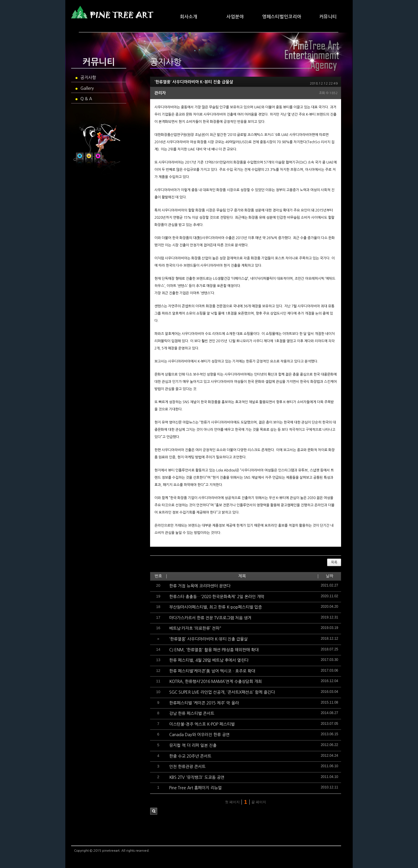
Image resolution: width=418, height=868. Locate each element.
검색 (154, 811)
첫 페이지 (232, 802)
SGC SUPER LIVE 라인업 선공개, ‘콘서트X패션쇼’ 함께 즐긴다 (222, 692)
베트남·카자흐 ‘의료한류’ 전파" (195, 628)
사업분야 (235, 17)
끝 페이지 (259, 802)
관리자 (160, 93)
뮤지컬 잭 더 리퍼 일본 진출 (193, 745)
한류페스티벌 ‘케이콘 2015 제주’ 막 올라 (204, 703)
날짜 (329, 576)
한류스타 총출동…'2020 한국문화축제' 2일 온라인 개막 (217, 597)
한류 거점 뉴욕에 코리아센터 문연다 (200, 586)
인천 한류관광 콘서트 (187, 767)
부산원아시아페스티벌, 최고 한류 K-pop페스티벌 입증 (216, 607)
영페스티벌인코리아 (282, 17)
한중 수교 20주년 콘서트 (190, 756)
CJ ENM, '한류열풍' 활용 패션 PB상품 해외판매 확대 (214, 650)
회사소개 (189, 17)
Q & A (84, 99)
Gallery (85, 88)
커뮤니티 (328, 17)
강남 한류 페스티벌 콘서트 (192, 713)
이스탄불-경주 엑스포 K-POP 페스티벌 (202, 724)
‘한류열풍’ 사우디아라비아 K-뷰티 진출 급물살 (194, 82)
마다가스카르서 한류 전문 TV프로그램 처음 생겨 (210, 618)
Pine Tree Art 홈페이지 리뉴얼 (196, 788)
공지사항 (86, 78)
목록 (334, 562)
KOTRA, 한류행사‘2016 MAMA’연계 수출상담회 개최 (216, 682)
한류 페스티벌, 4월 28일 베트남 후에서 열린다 (209, 660)
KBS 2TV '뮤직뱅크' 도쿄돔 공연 (197, 777)
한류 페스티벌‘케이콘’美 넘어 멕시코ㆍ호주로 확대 (212, 671)
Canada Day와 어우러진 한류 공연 (199, 735)
